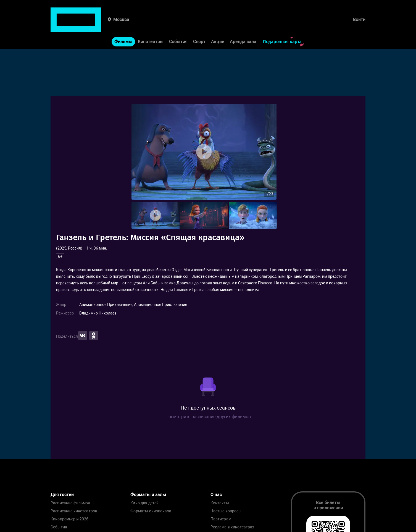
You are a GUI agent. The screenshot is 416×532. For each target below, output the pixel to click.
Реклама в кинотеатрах (232, 527)
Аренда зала (243, 24)
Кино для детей (144, 503)
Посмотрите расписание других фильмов (208, 417)
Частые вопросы (226, 511)
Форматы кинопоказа (151, 511)
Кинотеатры (151, 24)
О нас (216, 495)
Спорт (199, 24)
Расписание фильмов (70, 503)
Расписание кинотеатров (74, 511)
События (178, 24)
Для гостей (62, 495)
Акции (218, 24)
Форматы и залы (148, 495)
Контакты (220, 503)
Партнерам (221, 519)
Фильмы (123, 24)
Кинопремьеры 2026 (69, 519)
